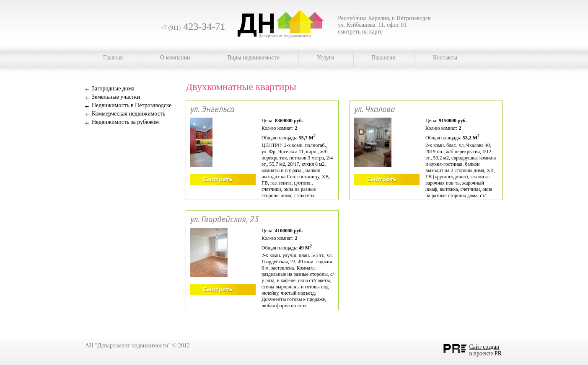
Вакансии (384, 58)
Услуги (326, 58)
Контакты (445, 58)
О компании (175, 58)
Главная (113, 58)
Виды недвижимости (253, 58)
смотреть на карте (360, 32)
